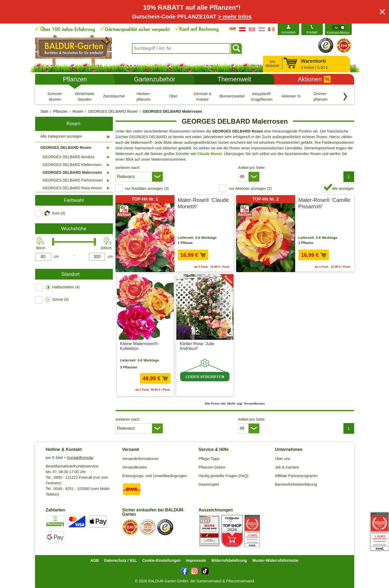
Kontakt (312, 32)
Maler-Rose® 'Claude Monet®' (203, 203)
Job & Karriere (287, 467)
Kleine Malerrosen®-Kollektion (140, 346)
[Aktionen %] (291, 96)
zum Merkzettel (273, 63)
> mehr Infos (235, 16)
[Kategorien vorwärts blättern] (345, 97)
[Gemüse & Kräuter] (203, 96)
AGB (95, 560)
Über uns (283, 459)
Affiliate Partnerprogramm (296, 476)
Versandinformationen (140, 459)
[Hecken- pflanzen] (144, 96)
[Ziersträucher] (114, 96)
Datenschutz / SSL (120, 560)
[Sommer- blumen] (55, 96)
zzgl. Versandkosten (216, 390)
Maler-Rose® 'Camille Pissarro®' (324, 203)
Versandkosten (135, 467)
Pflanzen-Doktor (212, 467)
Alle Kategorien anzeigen (61, 136)
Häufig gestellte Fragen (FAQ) (224, 476)
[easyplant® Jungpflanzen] (262, 96)
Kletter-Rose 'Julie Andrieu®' (197, 346)
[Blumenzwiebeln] (232, 96)
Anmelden (288, 32)
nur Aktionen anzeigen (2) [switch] (250, 189)
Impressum (196, 560)
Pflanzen (75, 79)
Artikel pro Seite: (252, 168)
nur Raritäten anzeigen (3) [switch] (147, 189)
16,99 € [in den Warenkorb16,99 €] (193, 255)
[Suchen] (236, 48)
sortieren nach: (128, 168)
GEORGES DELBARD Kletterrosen (72, 165)
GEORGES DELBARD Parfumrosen (73, 180)
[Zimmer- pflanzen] (321, 96)
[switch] (338, 29)
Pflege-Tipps (209, 459)
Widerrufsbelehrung (229, 560)
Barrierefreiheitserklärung (296, 484)
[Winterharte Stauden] (85, 96)
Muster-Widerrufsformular (275, 560)
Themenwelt (234, 79)
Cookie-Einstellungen (161, 560)
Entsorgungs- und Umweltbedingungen (155, 476)
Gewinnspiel (209, 484)
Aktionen (314, 79)
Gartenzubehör (155, 79)
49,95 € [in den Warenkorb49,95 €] (155, 378)
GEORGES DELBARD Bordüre (69, 157)
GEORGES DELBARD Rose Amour (72, 188)
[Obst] (173, 96)
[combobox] (181, 48)
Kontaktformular (80, 458)
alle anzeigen (343, 189)
